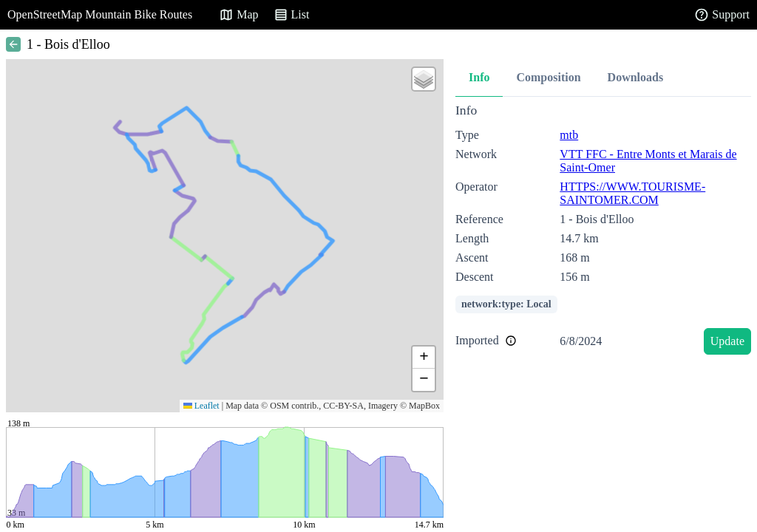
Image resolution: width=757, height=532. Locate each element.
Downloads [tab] (636, 77)
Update (727, 341)
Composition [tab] (548, 77)
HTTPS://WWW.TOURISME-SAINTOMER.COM (632, 193)
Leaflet (201, 406)
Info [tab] (479, 77)
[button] (424, 79)
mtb (569, 135)
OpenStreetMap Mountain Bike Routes (100, 14)
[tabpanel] (603, 232)
